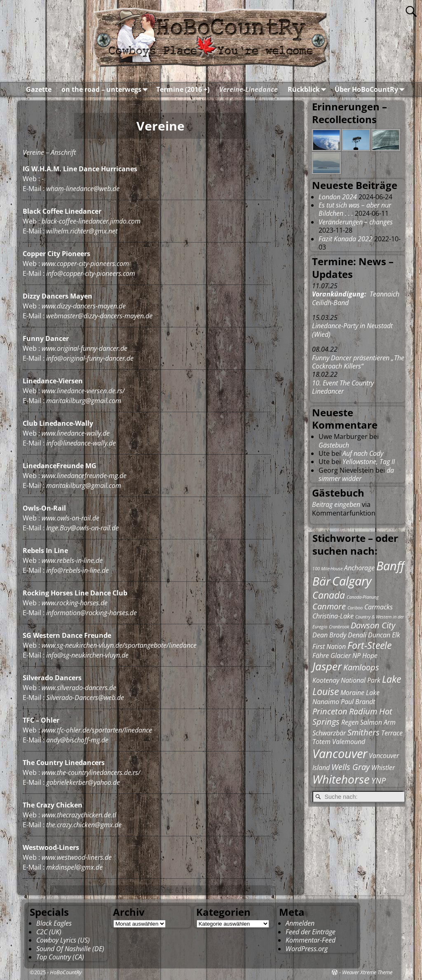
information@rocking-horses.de (91, 613)
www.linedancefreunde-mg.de (84, 476)
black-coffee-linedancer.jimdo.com (91, 221)
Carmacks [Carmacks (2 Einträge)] (379, 607)
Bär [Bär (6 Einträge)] (321, 581)
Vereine (33, 152)
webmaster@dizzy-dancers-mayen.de (99, 316)
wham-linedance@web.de (83, 189)
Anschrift (63, 152)
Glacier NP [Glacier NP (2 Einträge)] (346, 656)
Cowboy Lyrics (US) (63, 940)
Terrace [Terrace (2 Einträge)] (392, 733)
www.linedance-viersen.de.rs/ (83, 391)
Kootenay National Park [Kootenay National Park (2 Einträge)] (346, 680)
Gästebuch (334, 445)
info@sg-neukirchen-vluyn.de (87, 655)
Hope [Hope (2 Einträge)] (370, 656)
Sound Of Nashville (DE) (70, 949)
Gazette (39, 89)
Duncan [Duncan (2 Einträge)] (379, 635)
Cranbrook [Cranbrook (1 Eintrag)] (339, 627)
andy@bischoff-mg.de (77, 740)
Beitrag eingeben (336, 504)
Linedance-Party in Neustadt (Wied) (352, 330)
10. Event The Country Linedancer (343, 387)
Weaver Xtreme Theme (367, 972)
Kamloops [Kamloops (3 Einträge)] (361, 667)
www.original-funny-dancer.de (84, 348)
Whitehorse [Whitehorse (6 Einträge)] (341, 779)
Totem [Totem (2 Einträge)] (321, 742)
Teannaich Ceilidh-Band (356, 298)
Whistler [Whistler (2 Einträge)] (383, 768)
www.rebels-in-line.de (72, 560)
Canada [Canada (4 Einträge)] (329, 595)
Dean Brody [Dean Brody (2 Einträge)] (329, 635)
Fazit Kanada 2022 (346, 239)
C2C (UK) (49, 932)
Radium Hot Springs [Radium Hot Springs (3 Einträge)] (352, 717)
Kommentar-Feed (311, 940)
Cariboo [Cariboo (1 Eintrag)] (355, 608)
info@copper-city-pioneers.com (91, 273)
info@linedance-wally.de (81, 443)
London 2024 (338, 197)
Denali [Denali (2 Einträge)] (357, 635)
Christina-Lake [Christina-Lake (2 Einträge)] (333, 616)
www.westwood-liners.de (77, 857)
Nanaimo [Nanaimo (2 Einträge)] (326, 702)
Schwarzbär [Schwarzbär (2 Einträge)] (329, 733)
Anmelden (300, 923)
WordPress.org (307, 949)
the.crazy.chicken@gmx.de (84, 825)
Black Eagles (54, 923)
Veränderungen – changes (356, 222)
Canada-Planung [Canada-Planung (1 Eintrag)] (363, 597)
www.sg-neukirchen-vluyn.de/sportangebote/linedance (119, 645)
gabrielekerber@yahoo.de (83, 782)
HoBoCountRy (66, 972)
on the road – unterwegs (106, 89)
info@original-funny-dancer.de (90, 358)
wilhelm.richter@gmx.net (82, 231)
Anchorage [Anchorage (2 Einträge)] (359, 568)
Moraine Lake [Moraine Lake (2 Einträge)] (360, 693)
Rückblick (309, 89)
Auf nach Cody (363, 453)
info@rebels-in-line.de (77, 570)
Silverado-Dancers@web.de (85, 698)
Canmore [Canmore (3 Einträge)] (329, 606)
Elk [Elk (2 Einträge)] (396, 635)
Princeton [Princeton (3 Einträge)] (330, 711)
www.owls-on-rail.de (70, 518)
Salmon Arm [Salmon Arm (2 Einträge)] (378, 722)
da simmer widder (356, 474)
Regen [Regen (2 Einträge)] (350, 722)
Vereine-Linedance (249, 89)
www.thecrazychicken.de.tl (79, 815)
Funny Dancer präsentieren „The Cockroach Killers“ (358, 362)
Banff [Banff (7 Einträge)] (390, 566)
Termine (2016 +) (183, 89)
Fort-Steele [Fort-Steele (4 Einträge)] (369, 645)
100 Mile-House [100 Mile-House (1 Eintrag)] (327, 569)
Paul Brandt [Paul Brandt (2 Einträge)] (358, 702)
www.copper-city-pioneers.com (85, 264)
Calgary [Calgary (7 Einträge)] (352, 581)
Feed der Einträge (311, 932)
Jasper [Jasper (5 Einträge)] (327, 666)
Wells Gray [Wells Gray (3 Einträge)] (350, 767)
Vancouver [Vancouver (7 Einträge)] (340, 754)
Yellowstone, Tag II (369, 462)
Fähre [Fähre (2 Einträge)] (321, 656)
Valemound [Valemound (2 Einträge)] (349, 742)
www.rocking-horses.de (75, 603)
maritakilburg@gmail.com (84, 401)
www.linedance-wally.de (76, 433)
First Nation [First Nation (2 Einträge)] (329, 646)
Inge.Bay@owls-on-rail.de (82, 528)
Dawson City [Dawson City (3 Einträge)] (373, 625)
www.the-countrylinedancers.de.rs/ (91, 772)
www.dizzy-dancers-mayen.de (84, 306)
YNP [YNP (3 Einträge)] (379, 780)
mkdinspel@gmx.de (74, 867)
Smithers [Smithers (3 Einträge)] (363, 732)
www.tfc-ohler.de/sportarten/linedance (97, 730)
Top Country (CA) (60, 957)
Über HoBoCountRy (371, 89)
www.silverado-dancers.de (79, 688)
